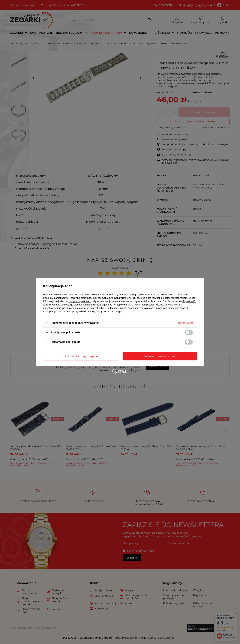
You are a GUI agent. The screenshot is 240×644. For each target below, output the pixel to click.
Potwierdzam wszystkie (160, 356)
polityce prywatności (80, 301)
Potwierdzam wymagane (81, 356)
